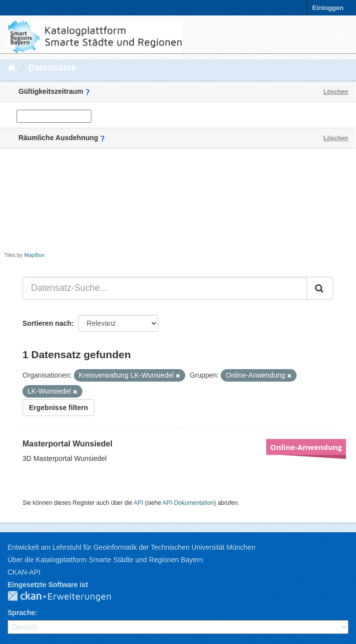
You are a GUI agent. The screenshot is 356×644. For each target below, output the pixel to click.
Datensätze (52, 68)
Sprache (21, 613)
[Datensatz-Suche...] (165, 288)
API (139, 503)
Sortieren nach (47, 323)
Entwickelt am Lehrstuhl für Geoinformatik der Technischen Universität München (131, 547)
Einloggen (328, 8)
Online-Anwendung (306, 447)
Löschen (336, 92)
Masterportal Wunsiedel (67, 444)
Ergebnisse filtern (58, 408)
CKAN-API (24, 572)
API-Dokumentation (188, 503)
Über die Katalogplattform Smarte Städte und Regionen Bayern (105, 560)
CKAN (67, 597)
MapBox (34, 255)
